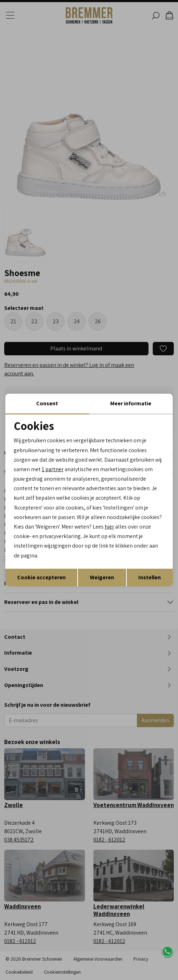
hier (109, 527)
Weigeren (102, 577)
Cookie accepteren (41, 577)
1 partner (53, 469)
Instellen (150, 577)
